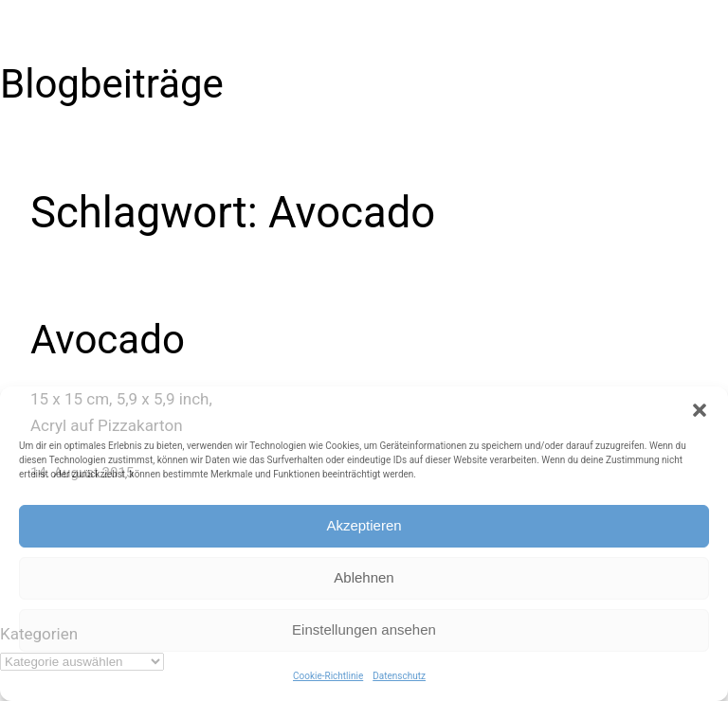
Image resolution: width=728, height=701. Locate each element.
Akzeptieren (364, 525)
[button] (700, 410)
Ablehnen (364, 577)
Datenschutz (399, 676)
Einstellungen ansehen (364, 629)
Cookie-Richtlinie (328, 676)
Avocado (108, 340)
